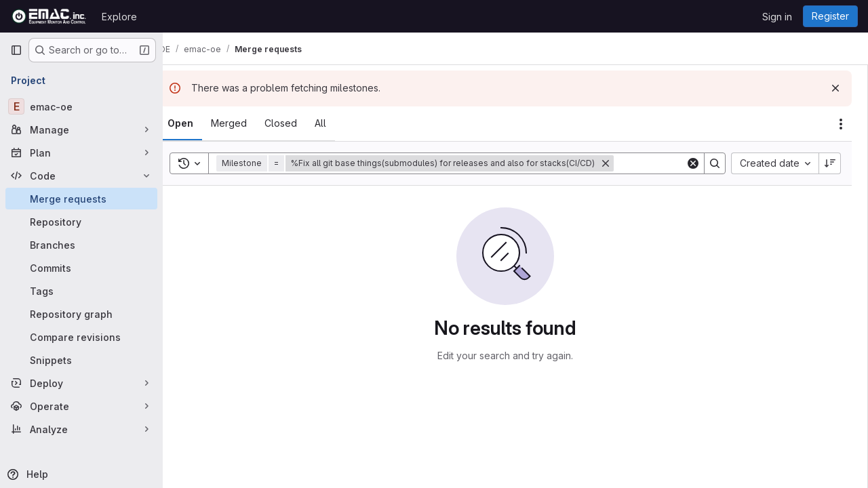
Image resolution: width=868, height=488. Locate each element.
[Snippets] (81, 360)
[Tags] (81, 291)
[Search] (715, 163)
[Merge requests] (81, 199)
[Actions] (841, 124)
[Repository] (81, 222)
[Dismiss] (835, 88)
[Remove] (626, 163)
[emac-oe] (81, 106)
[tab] (201, 123)
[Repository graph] (81, 314)
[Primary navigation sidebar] (16, 50)
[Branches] (81, 245)
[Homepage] (49, 16)
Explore (119, 17)
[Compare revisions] (81, 337)
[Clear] (693, 163)
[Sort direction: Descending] (830, 163)
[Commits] (81, 268)
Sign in (777, 17)
